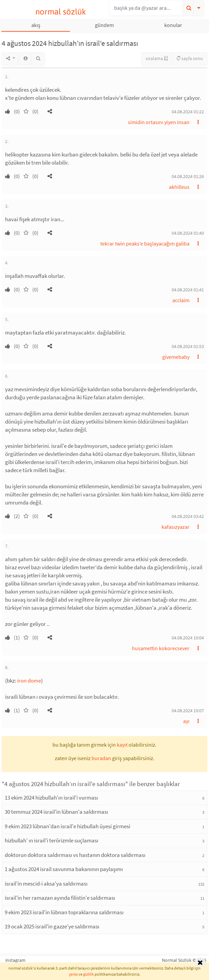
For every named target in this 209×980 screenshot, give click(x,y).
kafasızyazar (176, 527)
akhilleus (179, 187)
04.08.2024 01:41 (188, 290)
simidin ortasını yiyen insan (159, 122)
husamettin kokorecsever (161, 648)
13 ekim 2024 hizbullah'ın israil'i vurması (51, 798)
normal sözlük (61, 12)
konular (173, 25)
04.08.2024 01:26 (188, 176)
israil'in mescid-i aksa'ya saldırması (46, 884)
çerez (73, 974)
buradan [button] (101, 758)
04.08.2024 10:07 (188, 711)
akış (36, 25)
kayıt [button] (122, 745)
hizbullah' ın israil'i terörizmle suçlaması (51, 840)
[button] (50, 111)
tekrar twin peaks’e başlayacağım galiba (145, 243)
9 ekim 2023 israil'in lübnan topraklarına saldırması (64, 912)
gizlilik (89, 974)
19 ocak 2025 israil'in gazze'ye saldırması (52, 926)
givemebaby (176, 357)
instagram (15, 960)
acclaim (181, 300)
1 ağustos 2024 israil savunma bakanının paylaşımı (64, 869)
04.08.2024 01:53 (188, 346)
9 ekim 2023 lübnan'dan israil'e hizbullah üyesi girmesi (67, 826)
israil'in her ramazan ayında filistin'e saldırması (60, 898)
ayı (186, 721)
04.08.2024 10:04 (188, 638)
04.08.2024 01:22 (188, 112)
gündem (104, 25)
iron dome (29, 681)
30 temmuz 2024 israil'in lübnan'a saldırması (56, 812)
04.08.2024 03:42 (188, 516)
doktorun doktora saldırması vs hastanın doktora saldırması (75, 855)
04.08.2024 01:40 (188, 233)
